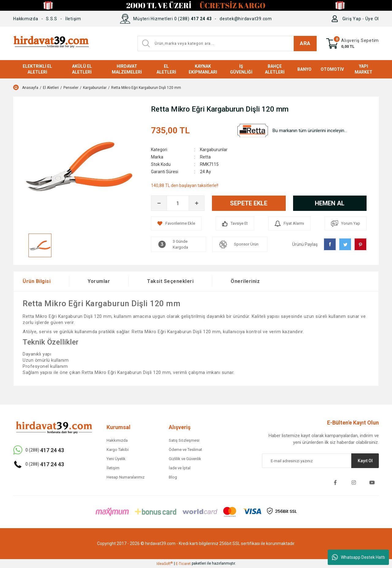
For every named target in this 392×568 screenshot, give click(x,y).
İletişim (73, 19)
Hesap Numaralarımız (126, 477)
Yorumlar (99, 281)
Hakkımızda (26, 19)
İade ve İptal (180, 468)
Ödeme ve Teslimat (185, 450)
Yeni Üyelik (116, 459)
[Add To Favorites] (176, 223)
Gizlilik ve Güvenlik (185, 459)
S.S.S (52, 19)
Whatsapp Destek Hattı (358, 557)
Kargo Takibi (118, 450)
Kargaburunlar (214, 150)
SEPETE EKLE (249, 203)
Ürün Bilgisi (37, 281)
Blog (173, 477)
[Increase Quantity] (197, 203)
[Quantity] (178, 203)
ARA (305, 43)
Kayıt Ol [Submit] (365, 461)
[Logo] (51, 43)
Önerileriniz (245, 281)
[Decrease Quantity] (159, 203)
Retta (205, 157)
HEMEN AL (330, 203)
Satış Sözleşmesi (184, 440)
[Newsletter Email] (320, 461)
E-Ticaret (183, 564)
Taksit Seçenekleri (170, 281)
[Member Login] (336, 19)
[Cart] (352, 44)
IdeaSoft (165, 564)
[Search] (227, 44)
